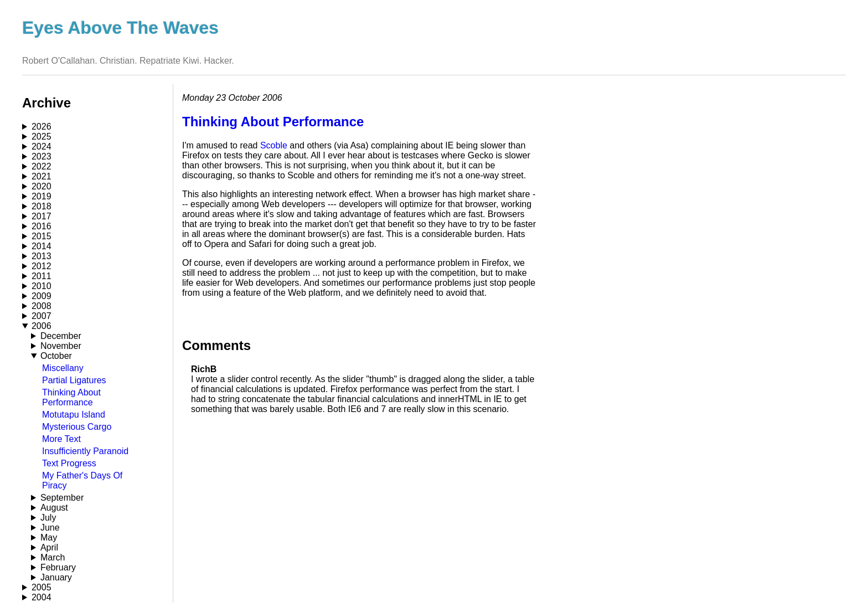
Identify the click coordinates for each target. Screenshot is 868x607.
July (48, 518)
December (61, 336)
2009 (42, 296)
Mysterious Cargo (77, 427)
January (56, 577)
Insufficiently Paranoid (85, 451)
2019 (42, 196)
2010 (42, 286)
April (49, 547)
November (61, 346)
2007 (42, 316)
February (58, 567)
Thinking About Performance (71, 397)
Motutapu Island (74, 415)
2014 (42, 246)
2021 (42, 176)
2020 (42, 186)
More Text (61, 439)
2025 (42, 137)
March (53, 557)
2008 (42, 306)
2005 (42, 587)
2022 (42, 166)
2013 (42, 256)
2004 (42, 597)
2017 (42, 216)
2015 (42, 236)
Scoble (274, 145)
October (56, 356)
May (49, 537)
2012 (42, 266)
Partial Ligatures (74, 380)
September (62, 498)
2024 (42, 146)
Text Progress (69, 463)
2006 (42, 326)
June (50, 528)
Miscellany (63, 368)
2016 (42, 226)
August (54, 508)
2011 (42, 276)
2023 (42, 156)
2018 (42, 206)
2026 (42, 127)
